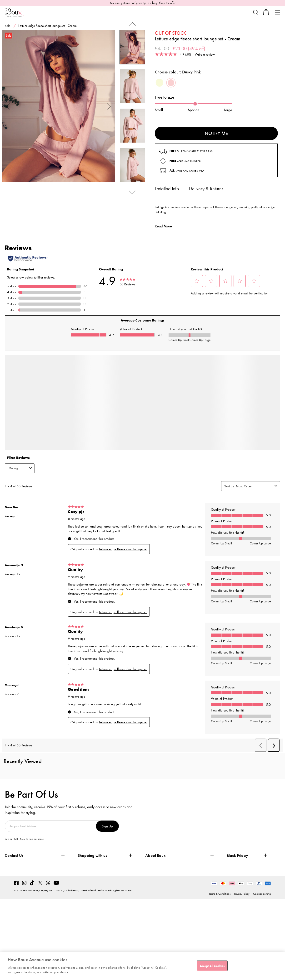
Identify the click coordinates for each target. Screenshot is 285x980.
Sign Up (107, 826)
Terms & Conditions (220, 894)
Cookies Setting (262, 894)
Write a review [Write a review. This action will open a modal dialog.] (205, 54)
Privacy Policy (242, 894)
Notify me (216, 133)
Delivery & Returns (206, 188)
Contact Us (14, 855)
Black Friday (237, 855)
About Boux (155, 855)
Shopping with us (92, 855)
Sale (8, 26)
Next (109, 106)
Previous (8, 106)
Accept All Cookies (212, 966)
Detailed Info (167, 188)
